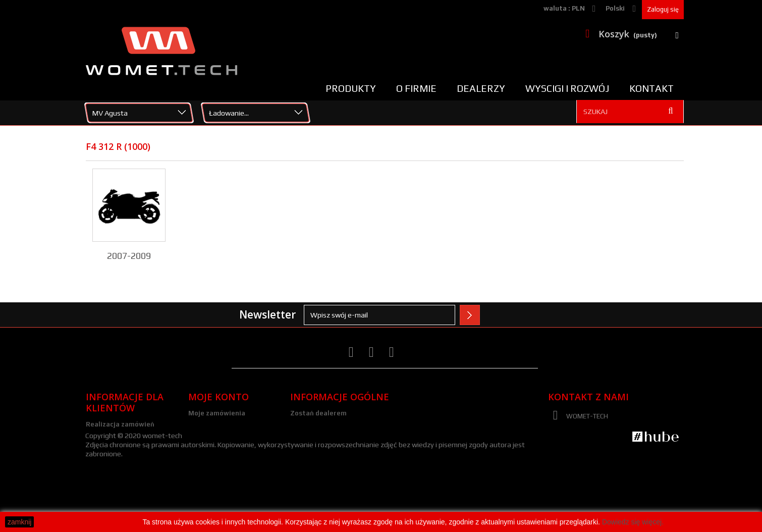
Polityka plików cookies (124, 464)
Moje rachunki (211, 426)
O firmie (416, 88)
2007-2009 (129, 256)
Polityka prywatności (120, 477)
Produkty (351, 88)
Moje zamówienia (217, 413)
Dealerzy (481, 88)
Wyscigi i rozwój (567, 88)
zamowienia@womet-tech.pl (630, 472)
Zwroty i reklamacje (119, 437)
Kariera (303, 426)
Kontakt (651, 88)
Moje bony (205, 466)
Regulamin (103, 450)
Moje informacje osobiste (231, 453)
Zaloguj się (663, 9)
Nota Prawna (312, 453)
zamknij (19, 522)
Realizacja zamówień (120, 424)
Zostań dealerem (318, 413)
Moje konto (219, 397)
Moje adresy (208, 439)
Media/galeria (313, 439)
